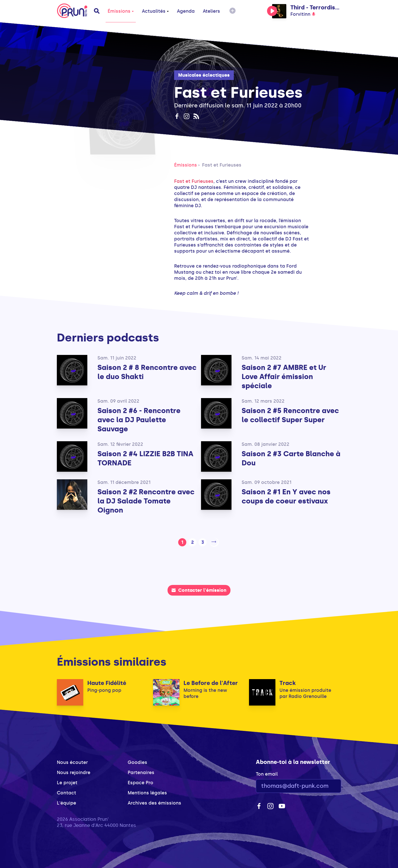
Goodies (137, 761)
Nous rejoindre (74, 772)
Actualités (155, 11)
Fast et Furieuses (222, 165)
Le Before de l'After (211, 682)
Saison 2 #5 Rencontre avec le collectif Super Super (290, 415)
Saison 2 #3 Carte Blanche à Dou (291, 458)
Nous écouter (72, 761)
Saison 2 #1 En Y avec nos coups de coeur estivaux (286, 496)
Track (288, 682)
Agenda (186, 11)
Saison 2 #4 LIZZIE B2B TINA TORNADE (145, 458)
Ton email (267, 773)
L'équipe (67, 802)
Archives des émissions (154, 802)
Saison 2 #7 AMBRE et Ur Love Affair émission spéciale (284, 377)
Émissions (121, 11)
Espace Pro (140, 782)
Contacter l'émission (199, 589)
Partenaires (141, 772)
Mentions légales (147, 792)
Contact (67, 792)
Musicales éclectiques (204, 75)
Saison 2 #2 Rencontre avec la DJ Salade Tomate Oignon (146, 501)
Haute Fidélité (107, 682)
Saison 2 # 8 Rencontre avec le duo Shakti (147, 372)
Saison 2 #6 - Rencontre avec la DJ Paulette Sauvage (139, 420)
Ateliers (211, 11)
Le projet (67, 782)
